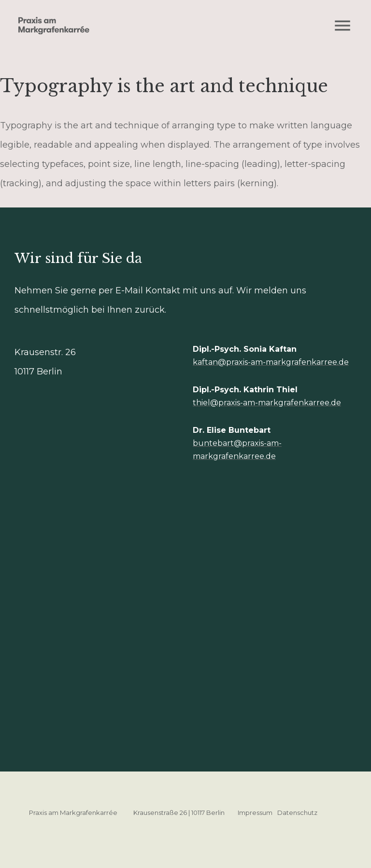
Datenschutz (297, 813)
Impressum (255, 813)
